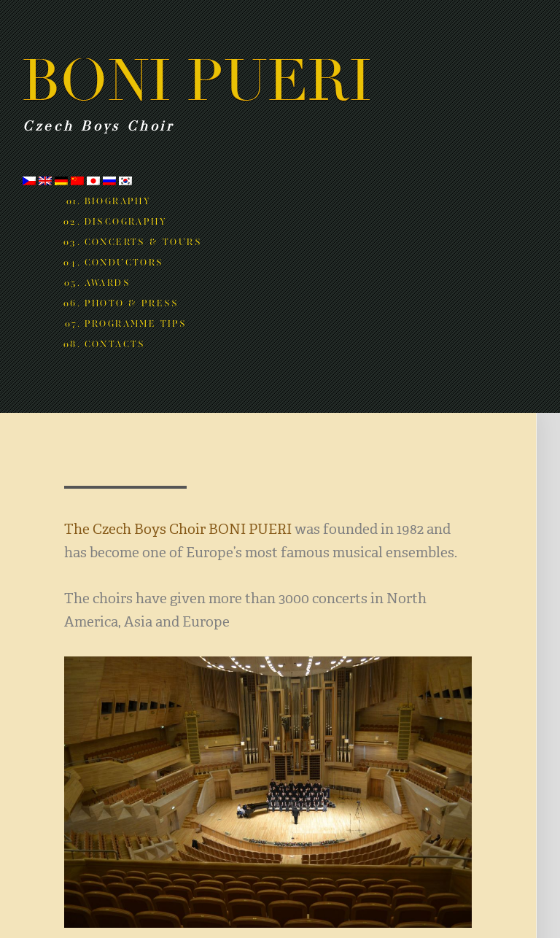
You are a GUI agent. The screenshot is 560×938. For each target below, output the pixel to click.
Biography (118, 201)
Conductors (124, 263)
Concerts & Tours (143, 242)
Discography (126, 222)
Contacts (115, 344)
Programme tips (136, 324)
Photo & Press (132, 303)
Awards (108, 283)
